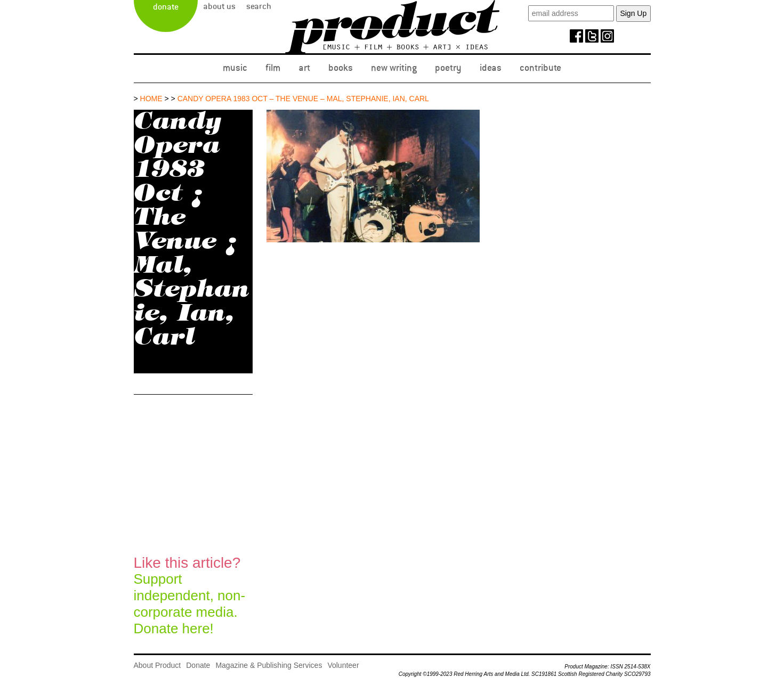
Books (341, 68)
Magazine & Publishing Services (269, 665)
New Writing (394, 68)
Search (259, 6)
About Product (157, 665)
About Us (219, 6)
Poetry (448, 68)
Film (273, 68)
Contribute (540, 68)
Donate (166, 7)
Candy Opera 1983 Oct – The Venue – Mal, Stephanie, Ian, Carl (303, 99)
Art (304, 68)
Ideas (491, 68)
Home (151, 99)
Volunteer (343, 665)
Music (235, 68)
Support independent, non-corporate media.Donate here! (190, 596)
